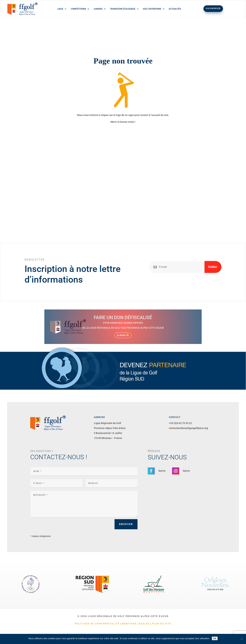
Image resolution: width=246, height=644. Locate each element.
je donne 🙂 (123, 335)
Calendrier (213, 8)
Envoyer (126, 524)
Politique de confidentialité (97, 624)
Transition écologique (123, 9)
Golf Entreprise (152, 9)
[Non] (242, 639)
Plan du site (162, 624)
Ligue (60, 9)
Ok (215, 638)
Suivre (162, 471)
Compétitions (78, 9)
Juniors (98, 9)
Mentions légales (136, 624)
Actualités (175, 9)
